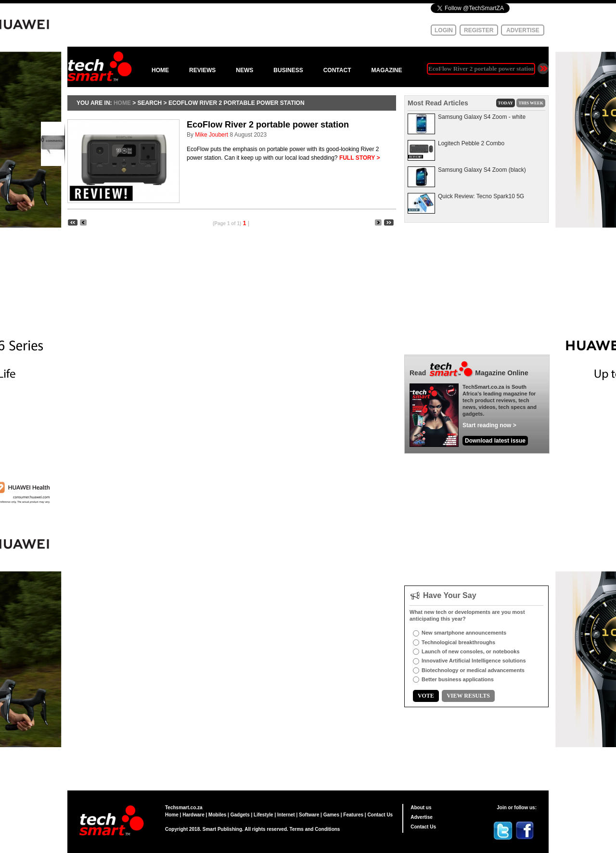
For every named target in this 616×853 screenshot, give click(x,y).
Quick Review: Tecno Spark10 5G (481, 196)
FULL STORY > (360, 158)
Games (331, 815)
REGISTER (479, 30)
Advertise (422, 817)
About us (421, 808)
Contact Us (380, 815)
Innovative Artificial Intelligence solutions (474, 661)
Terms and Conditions (315, 829)
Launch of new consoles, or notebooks (471, 651)
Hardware (193, 815)
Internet (286, 815)
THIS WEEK (531, 103)
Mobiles (217, 815)
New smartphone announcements (464, 633)
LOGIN (444, 30)
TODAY (506, 103)
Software (309, 815)
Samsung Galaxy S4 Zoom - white (482, 117)
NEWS (244, 70)
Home (172, 815)
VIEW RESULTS (468, 696)
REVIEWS (202, 70)
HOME (160, 70)
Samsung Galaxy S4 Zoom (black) (482, 170)
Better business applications (458, 679)
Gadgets (240, 815)
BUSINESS (288, 70)
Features (353, 815)
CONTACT (337, 70)
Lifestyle (263, 815)
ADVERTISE (523, 30)
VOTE (426, 696)
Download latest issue (495, 441)
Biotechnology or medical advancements (473, 670)
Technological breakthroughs (458, 642)
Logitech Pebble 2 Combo (471, 143)
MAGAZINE (386, 70)
